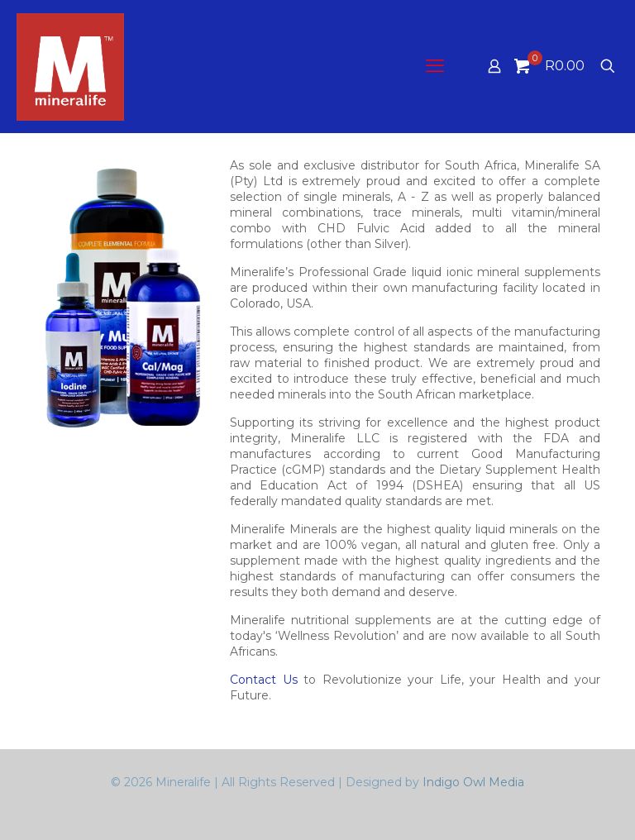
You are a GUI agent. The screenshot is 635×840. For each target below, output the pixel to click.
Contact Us (264, 680)
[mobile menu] (437, 66)
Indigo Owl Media (473, 782)
